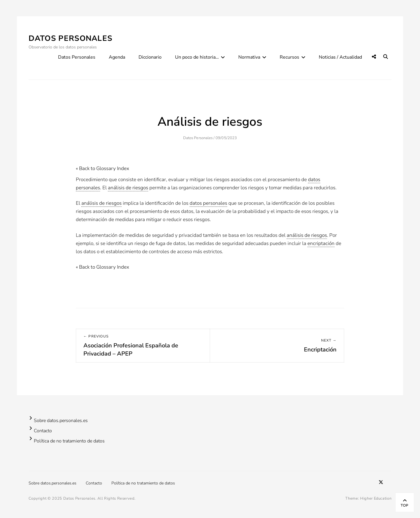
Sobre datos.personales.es (61, 421)
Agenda (117, 57)
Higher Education (376, 498)
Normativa (249, 57)
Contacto (43, 431)
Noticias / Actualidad (340, 57)
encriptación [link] (321, 243)
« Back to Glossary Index (103, 168)
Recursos (289, 57)
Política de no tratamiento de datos (69, 441)
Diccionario (150, 57)
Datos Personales (71, 38)
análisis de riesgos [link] (128, 188)
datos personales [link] (208, 203)
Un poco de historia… (197, 57)
